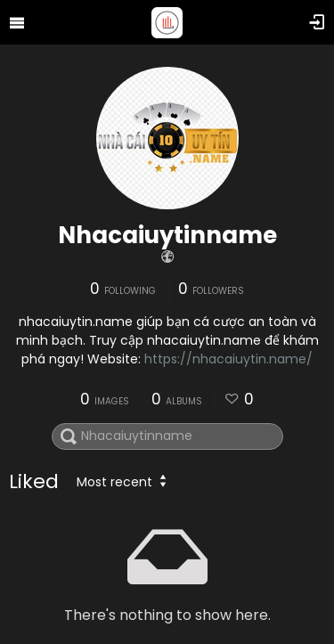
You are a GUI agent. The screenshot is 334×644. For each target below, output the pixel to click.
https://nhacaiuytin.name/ (228, 359)
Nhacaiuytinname (167, 235)
